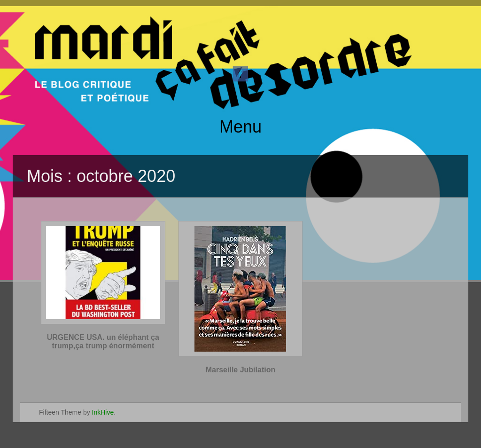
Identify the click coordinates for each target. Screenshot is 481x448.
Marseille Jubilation (240, 370)
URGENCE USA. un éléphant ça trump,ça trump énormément (103, 342)
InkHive (103, 412)
